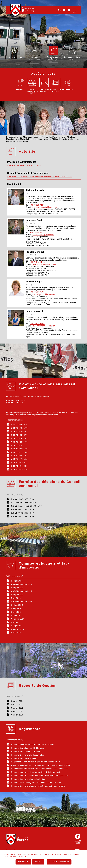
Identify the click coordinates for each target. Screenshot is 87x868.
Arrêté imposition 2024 (22, 602)
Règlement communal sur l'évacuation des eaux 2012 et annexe (39, 769)
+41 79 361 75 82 (37, 292)
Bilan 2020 (16, 633)
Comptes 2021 (18, 619)
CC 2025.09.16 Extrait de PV (24, 503)
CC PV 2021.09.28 (19, 463)
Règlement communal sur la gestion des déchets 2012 (36, 762)
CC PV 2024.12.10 (19, 435)
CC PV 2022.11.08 (19, 456)
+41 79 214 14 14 (37, 262)
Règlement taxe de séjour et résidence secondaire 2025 (36, 783)
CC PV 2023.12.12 (19, 445)
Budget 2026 (17, 581)
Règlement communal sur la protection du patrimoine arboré (38, 786)
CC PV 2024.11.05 (19, 438)
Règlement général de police (24, 758)
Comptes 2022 (18, 608)
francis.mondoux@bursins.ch (44, 264)
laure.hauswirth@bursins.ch (44, 326)
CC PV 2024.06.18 (19, 442)
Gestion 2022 (17, 708)
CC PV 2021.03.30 (19, 466)
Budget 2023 (17, 605)
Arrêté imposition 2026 (22, 584)
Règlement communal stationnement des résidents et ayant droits (41, 776)
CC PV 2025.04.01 (19, 431)
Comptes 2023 (18, 595)
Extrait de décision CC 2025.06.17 (26, 506)
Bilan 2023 (16, 598)
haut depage (78, 839)
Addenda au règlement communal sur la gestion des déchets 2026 (41, 765)
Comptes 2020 (18, 629)
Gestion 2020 (17, 715)
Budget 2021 (17, 626)
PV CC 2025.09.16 (19, 425)
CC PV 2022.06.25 (19, 459)
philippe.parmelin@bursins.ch (45, 207)
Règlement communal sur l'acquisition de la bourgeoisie (36, 772)
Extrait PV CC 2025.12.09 (22, 499)
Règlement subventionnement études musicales (33, 744)
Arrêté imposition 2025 (22, 591)
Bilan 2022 (16, 612)
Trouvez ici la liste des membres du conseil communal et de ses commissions (40, 177)
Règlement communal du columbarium (28, 779)
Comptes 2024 (18, 588)
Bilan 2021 (16, 622)
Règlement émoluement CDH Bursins (28, 748)
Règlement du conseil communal (26, 751)
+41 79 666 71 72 (37, 232)
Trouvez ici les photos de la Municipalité (24, 165)
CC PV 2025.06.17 (19, 428)
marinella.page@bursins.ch (44, 294)
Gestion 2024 (17, 701)
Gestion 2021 (17, 711)
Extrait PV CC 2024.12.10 (22, 510)
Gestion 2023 (17, 704)
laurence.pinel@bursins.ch (43, 235)
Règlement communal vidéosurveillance (29, 755)
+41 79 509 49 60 (37, 324)
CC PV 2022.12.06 (19, 452)
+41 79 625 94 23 (37, 205)
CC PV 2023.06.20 (19, 449)
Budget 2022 (17, 615)
